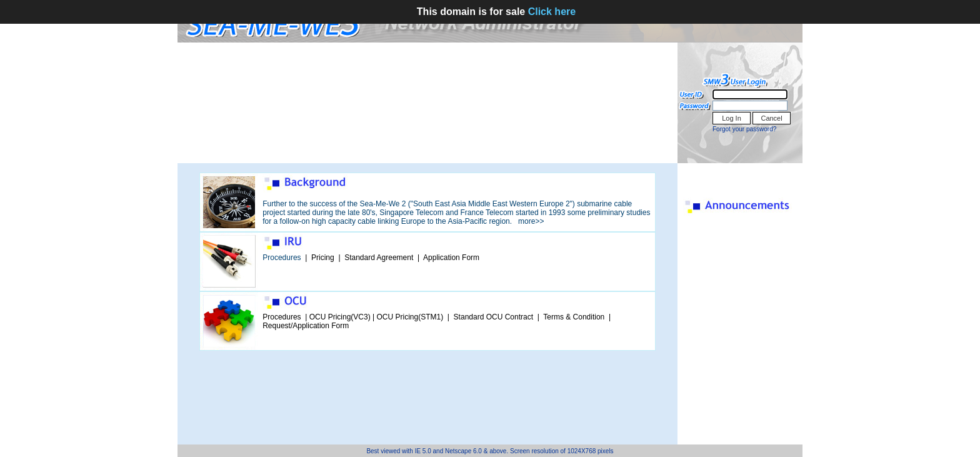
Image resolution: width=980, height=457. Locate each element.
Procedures (282, 258)
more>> (531, 221)
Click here (552, 12)
